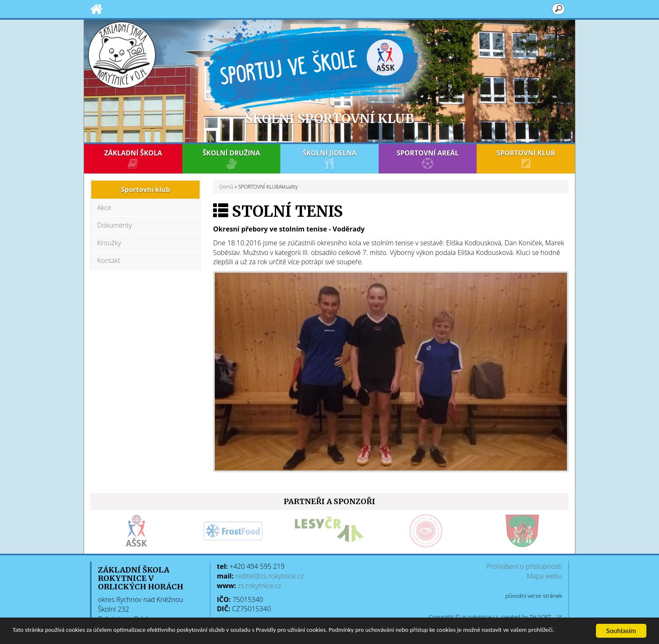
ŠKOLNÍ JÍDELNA (329, 159)
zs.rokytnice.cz (260, 586)
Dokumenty (115, 225)
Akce (104, 208)
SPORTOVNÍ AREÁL (428, 159)
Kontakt (109, 260)
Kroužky (109, 243)
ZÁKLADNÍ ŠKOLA (133, 159)
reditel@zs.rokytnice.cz (270, 576)
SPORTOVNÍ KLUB (526, 159)
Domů (226, 187)
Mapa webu (544, 576)
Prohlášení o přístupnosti (524, 566)
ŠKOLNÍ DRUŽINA (232, 159)
